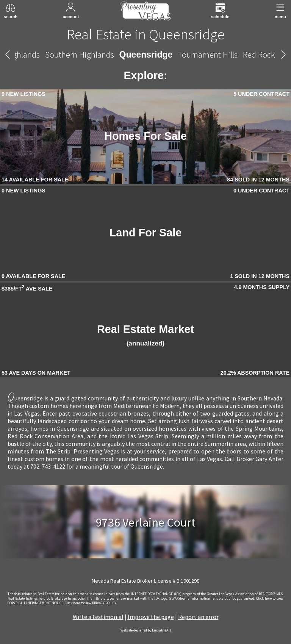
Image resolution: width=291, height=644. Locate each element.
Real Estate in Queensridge (146, 34)
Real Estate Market (145, 335)
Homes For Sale (145, 136)
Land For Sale (145, 233)
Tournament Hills (208, 54)
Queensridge (146, 55)
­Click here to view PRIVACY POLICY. (91, 603)
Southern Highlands (80, 54)
